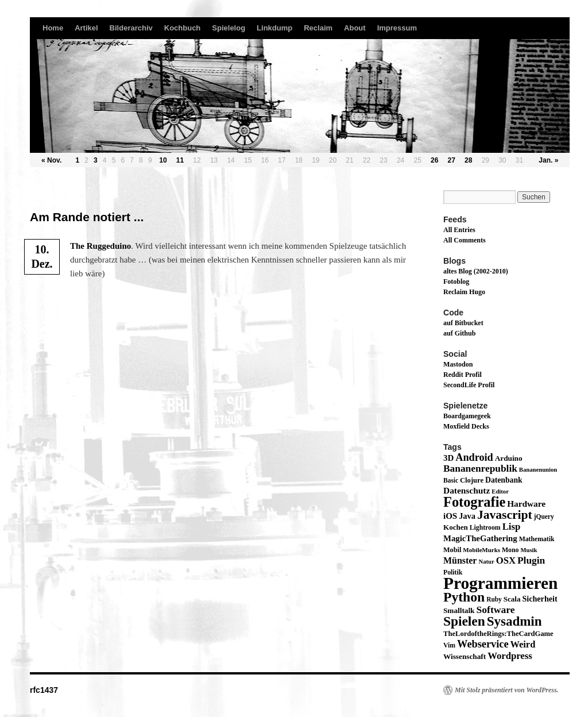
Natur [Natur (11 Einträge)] (486, 562)
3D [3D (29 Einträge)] (448, 458)
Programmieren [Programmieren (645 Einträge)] (500, 583)
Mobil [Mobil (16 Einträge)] (452, 550)
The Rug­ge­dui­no (100, 246)
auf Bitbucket (463, 323)
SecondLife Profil (469, 385)
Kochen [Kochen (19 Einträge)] (456, 527)
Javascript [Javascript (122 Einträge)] (505, 515)
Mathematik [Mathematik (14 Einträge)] (537, 539)
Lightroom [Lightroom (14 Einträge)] (485, 528)
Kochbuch (183, 28)
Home (53, 28)
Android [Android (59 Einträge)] (474, 457)
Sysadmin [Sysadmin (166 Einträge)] (514, 621)
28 (468, 160)
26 (434, 160)
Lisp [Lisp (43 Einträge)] (512, 527)
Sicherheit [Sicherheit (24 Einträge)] (539, 599)
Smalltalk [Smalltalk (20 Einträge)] (459, 610)
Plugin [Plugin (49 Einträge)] (531, 560)
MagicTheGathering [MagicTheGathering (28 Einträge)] (480, 538)
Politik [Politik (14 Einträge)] (453, 573)
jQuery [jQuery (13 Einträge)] (544, 516)
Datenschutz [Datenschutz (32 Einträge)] (467, 490)
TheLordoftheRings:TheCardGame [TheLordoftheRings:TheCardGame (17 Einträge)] (498, 634)
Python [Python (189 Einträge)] (464, 597)
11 (180, 160)
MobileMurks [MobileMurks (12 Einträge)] (481, 550)
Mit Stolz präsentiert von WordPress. (507, 690)
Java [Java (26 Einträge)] (467, 516)
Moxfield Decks (466, 426)
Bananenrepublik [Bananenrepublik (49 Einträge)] (480, 469)
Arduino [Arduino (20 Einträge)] (509, 458)
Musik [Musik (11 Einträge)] (529, 550)
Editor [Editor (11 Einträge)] (500, 492)
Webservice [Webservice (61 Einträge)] (483, 644)
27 (452, 160)
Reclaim (318, 28)
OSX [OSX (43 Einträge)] (506, 560)
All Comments (465, 240)
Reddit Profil (463, 375)
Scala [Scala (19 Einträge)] (512, 599)
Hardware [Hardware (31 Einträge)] (526, 504)
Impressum (397, 28)
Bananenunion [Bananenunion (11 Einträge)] (538, 470)
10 (163, 160)
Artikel (86, 28)
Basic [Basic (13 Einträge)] (451, 480)
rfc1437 (44, 690)
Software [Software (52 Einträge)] (495, 610)
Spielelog (229, 28)
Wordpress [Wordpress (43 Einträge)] (510, 656)
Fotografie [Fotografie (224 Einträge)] (474, 502)
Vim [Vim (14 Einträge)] (449, 645)
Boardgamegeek (467, 416)
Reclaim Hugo (464, 292)
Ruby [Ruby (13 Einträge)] (494, 599)
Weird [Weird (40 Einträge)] (523, 644)
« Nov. (51, 160)
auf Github (459, 333)
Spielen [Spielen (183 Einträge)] (464, 621)
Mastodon (458, 364)
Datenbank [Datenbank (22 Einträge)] (504, 480)
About (355, 28)
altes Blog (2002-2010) (476, 271)
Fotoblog (456, 282)
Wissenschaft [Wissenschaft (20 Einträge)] (465, 656)
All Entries (459, 230)
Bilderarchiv (131, 28)
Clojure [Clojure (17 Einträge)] (472, 480)
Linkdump (274, 28)
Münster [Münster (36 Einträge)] (460, 560)
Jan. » (548, 160)
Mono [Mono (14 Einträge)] (510, 550)
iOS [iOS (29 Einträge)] (450, 516)
